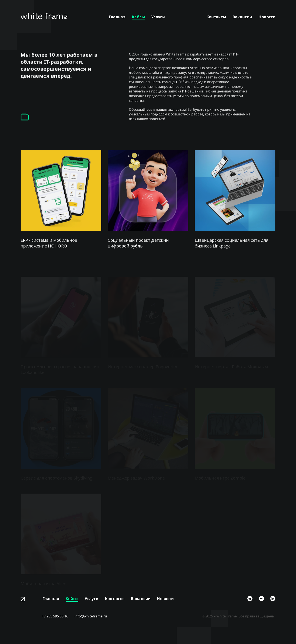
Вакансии (242, 17)
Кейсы (138, 17)
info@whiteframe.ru (91, 616)
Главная (117, 17)
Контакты (216, 17)
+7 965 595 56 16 (55, 616)
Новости (267, 17)
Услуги (158, 17)
